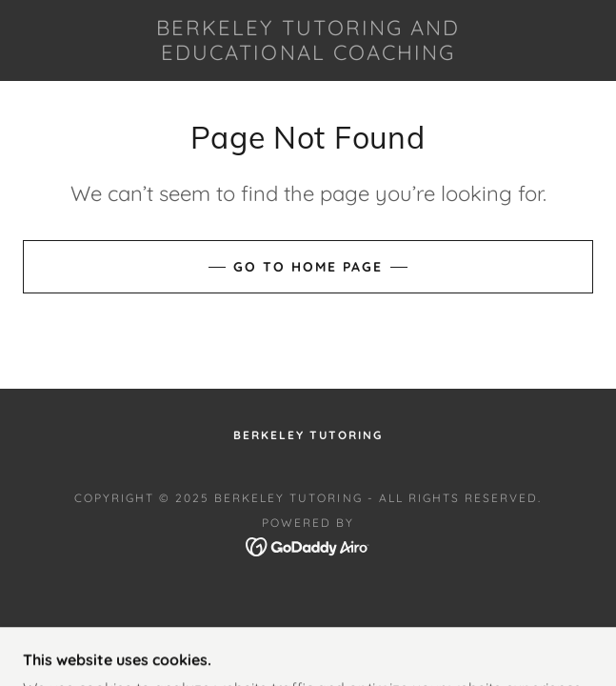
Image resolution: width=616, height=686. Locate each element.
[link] (308, 40)
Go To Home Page (308, 267)
